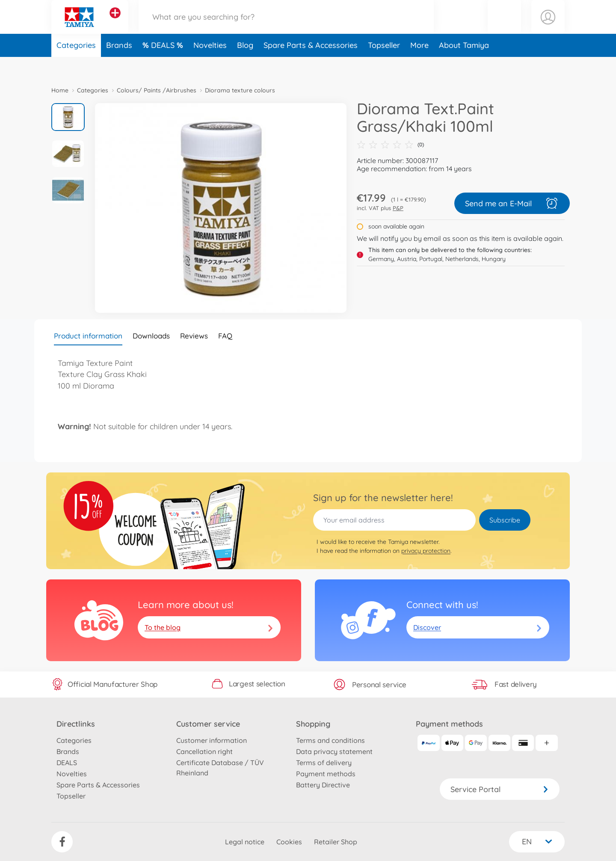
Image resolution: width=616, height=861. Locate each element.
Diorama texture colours (240, 90)
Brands (119, 66)
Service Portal (500, 789)
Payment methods (326, 774)
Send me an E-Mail (512, 203)
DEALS (164, 66)
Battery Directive (323, 785)
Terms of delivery (324, 763)
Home (60, 90)
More (419, 66)
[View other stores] (115, 23)
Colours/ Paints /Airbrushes (157, 90)
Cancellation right (204, 751)
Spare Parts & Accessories (311, 66)
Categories (76, 66)
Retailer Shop (336, 842)
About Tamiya (464, 66)
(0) (390, 145)
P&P (398, 208)
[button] (504, 27)
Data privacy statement (334, 751)
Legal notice (245, 842)
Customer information (212, 740)
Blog (245, 66)
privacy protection (426, 551)
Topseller (384, 66)
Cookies (289, 842)
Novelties (210, 66)
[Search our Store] (286, 27)
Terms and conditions (330, 740)
